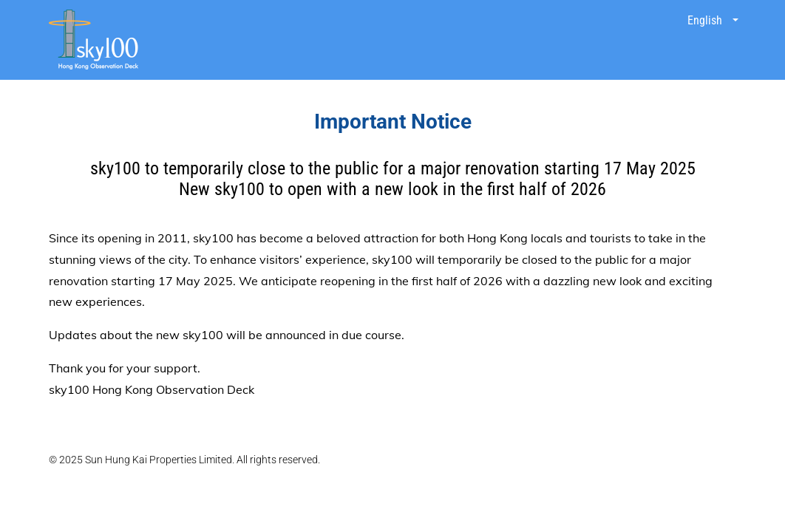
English (706, 20)
